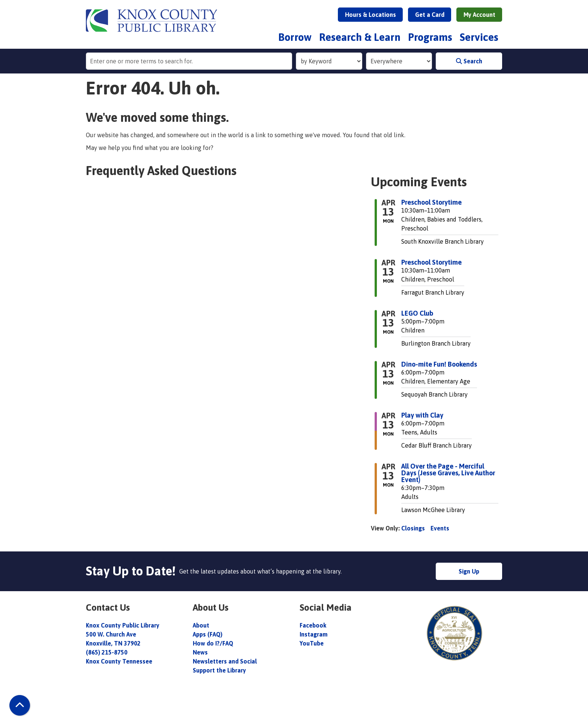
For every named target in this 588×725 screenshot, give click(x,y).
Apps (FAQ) (208, 634)
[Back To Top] (20, 705)
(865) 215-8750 (107, 652)
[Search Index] (329, 61)
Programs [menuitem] (430, 37)
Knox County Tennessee (119, 661)
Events (440, 528)
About (202, 625)
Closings (413, 528)
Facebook (313, 625)
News (200, 652)
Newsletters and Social (225, 661)
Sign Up (469, 571)
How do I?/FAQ (213, 643)
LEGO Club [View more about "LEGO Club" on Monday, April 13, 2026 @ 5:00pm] (417, 313)
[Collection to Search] (399, 61)
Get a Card (430, 15)
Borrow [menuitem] (295, 37)
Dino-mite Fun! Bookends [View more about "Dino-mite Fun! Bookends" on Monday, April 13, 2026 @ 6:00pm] (439, 364)
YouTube (312, 643)
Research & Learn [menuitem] (360, 37)
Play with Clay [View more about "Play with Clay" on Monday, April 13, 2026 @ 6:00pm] (422, 415)
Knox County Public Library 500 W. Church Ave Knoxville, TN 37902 (123, 634)
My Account (479, 15)
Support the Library (220, 670)
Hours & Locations (370, 15)
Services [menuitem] (479, 37)
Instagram (313, 634)
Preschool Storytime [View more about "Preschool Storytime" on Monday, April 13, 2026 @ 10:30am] (431, 202)
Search (469, 61)
